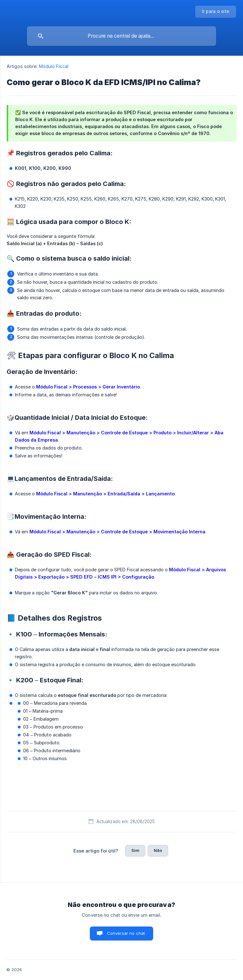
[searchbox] (121, 36)
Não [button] (158, 850)
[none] (216, 12)
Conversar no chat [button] (126, 933)
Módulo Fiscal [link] (54, 66)
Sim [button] (135, 850)
